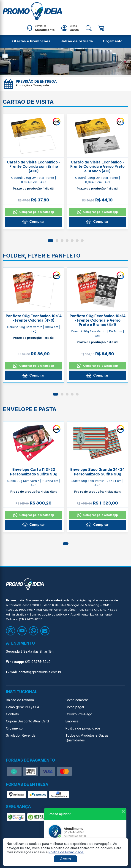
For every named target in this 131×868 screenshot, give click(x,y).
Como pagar (75, 707)
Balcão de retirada (77, 41)
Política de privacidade (83, 728)
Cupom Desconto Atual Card (27, 721)
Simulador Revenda (21, 735)
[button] (50, 241)
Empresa (72, 721)
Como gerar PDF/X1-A (23, 707)
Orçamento (113, 41)
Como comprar (77, 700)
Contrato (12, 714)
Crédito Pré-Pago (79, 714)
